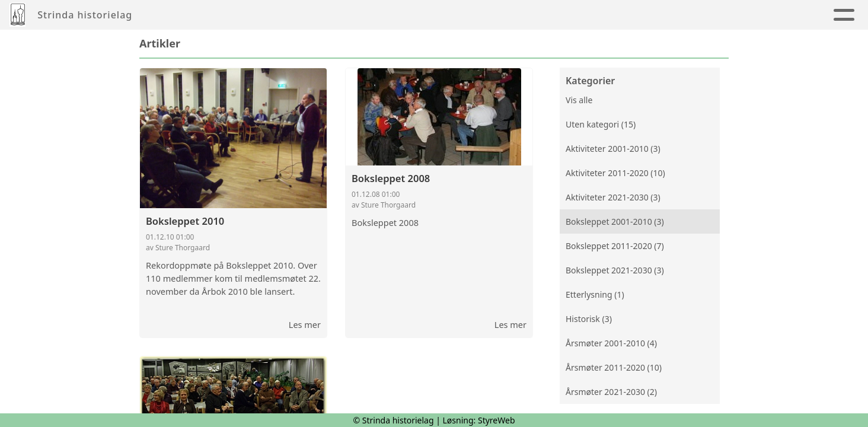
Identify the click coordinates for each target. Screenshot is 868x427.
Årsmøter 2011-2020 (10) (614, 367)
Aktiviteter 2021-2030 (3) (613, 197)
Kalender (437, 15)
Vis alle (579, 100)
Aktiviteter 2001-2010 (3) (613, 149)
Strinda (604, 15)
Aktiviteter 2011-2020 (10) (615, 173)
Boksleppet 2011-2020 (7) (615, 246)
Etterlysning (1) (595, 294)
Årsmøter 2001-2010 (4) (611, 343)
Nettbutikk (744, 15)
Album (312, 15)
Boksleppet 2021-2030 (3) (615, 270)
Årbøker (368, 15)
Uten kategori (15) (601, 124)
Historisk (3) (589, 319)
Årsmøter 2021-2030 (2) (611, 392)
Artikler (257, 15)
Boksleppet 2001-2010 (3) (615, 222)
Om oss (674, 15)
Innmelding (523, 15)
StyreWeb (497, 420)
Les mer (305, 324)
